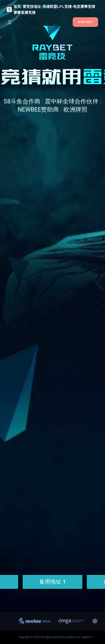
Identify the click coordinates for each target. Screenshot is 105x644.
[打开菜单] (10, 22)
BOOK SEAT (85, 22)
